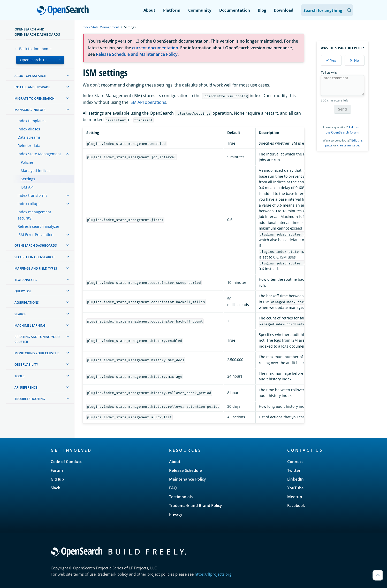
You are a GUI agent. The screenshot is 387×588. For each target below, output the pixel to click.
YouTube (295, 488)
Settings (28, 179)
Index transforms (32, 195)
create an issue (348, 145)
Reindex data (29, 146)
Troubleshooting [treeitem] (30, 399)
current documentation (155, 48)
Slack (55, 488)
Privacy (176, 514)
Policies (27, 162)
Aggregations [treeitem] (27, 303)
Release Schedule (185, 470)
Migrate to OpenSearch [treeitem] (35, 99)
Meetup (295, 497)
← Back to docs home (33, 49)
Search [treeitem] (21, 314)
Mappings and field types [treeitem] (36, 268)
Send (343, 109)
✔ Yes (331, 60)
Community (200, 10)
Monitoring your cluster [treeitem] (37, 353)
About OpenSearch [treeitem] (30, 76)
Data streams (29, 137)
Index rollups (29, 204)
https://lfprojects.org (213, 574)
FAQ (173, 488)
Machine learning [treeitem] (30, 326)
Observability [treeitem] (26, 364)
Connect (295, 461)
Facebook (296, 505)
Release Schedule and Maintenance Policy (137, 54)
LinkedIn (295, 479)
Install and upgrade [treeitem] (32, 87)
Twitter (294, 470)
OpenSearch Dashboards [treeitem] (36, 245)
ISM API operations (148, 102)
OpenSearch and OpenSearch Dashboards (37, 32)
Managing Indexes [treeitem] (30, 110)
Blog (262, 10)
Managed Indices (36, 171)
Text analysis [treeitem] (26, 280)
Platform (172, 10)
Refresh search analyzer (39, 226)
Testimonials (181, 497)
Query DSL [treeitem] (23, 291)
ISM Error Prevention (36, 235)
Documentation (235, 10)
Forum (57, 470)
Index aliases (29, 129)
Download (284, 10)
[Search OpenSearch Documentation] (327, 10)
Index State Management (39, 154)
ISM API (27, 187)
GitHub (57, 479)
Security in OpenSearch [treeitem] (35, 257)
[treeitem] (68, 75)
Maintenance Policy (187, 479)
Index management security (34, 215)
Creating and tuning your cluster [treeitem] (37, 339)
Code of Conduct (66, 461)
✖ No (354, 60)
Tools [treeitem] (20, 376)
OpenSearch (64, 11)
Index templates (32, 121)
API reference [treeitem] (26, 387)
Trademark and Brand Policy (195, 505)
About (149, 10)
